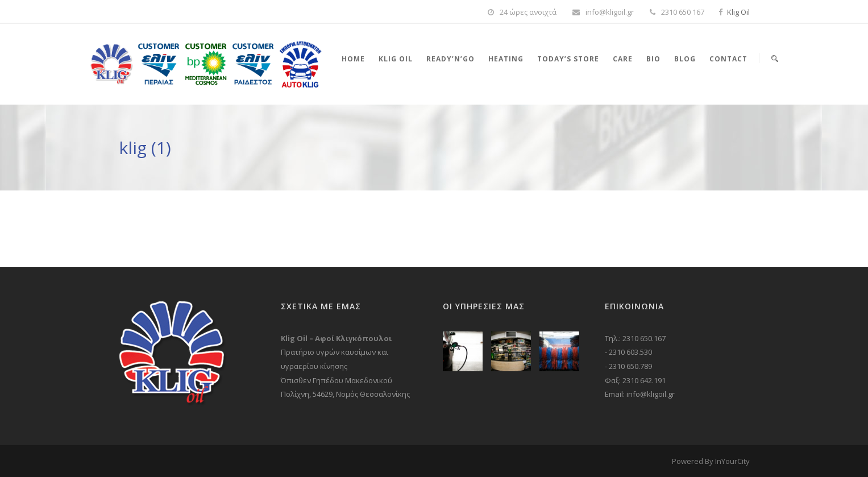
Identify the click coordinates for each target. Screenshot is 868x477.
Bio (653, 59)
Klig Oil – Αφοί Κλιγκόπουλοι (336, 338)
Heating (506, 59)
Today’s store (568, 59)
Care (623, 59)
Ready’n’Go (450, 59)
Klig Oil (738, 12)
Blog (685, 59)
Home (353, 59)
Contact (728, 59)
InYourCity (732, 461)
